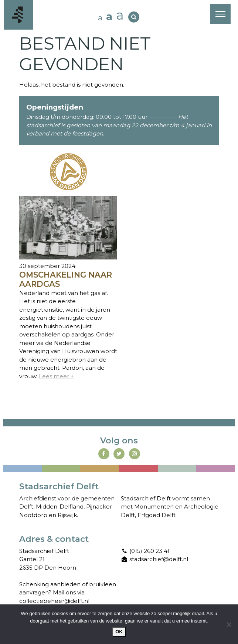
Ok (119, 632)
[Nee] (229, 624)
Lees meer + (56, 376)
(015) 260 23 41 (145, 551)
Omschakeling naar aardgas (66, 279)
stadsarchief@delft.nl (154, 559)
